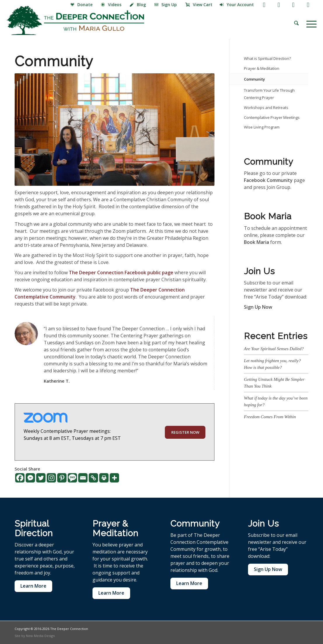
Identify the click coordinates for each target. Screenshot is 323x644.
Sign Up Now (258, 307)
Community (254, 79)
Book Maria (256, 242)
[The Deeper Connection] (75, 20)
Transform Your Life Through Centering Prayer (269, 94)
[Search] (296, 23)
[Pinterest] (62, 478)
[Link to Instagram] (293, 4)
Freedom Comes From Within (270, 417)
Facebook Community (268, 180)
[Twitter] (41, 478)
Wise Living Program (262, 127)
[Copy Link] (93, 478)
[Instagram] (51, 478)
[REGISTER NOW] (185, 432)
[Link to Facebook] (264, 4)
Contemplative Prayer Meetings (272, 117)
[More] (114, 478)
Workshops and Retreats (266, 107)
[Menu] (310, 23)
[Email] (83, 478)
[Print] (104, 478)
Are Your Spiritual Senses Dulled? (274, 349)
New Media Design (40, 636)
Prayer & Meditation (262, 68)
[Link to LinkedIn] (308, 4)
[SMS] (72, 478)
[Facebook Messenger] (30, 478)
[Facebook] (20, 478)
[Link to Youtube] (279, 4)
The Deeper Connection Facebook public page (121, 272)
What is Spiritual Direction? (267, 58)
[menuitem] (82, 5)
